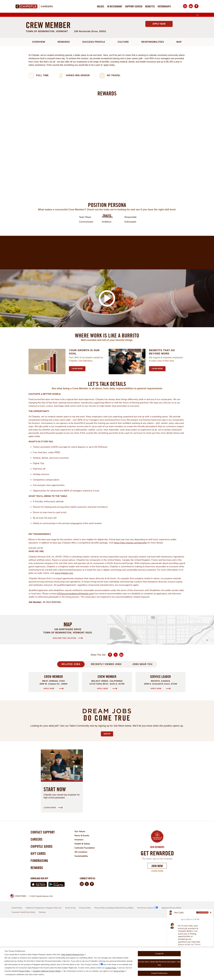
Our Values (82, 890)
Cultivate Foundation (87, 906)
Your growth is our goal (84, 410)
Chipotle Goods (42, 906)
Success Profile (94, 100)
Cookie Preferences (159, 973)
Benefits (150, 6)
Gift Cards (39, 914)
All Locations (83, 910)
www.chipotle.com (64, 631)
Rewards (64, 100)
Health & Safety (84, 902)
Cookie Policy (111, 968)
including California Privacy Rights (47, 971)
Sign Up (108, 791)
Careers (47, 6)
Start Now (55, 847)
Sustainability (83, 914)
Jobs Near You (142, 722)
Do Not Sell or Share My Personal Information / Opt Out (159, 963)
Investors (81, 898)
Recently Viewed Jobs (106, 722)
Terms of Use (119, 971)
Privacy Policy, (24, 971)
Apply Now (159, 82)
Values (101, 6)
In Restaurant (115, 6)
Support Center (134, 6)
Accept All (159, 954)
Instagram (185, 8)
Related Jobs (71, 722)
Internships (164, 6)
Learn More (157, 929)
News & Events (84, 894)
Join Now (157, 924)
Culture (123, 100)
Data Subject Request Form (73, 955)
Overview (39, 100)
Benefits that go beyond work (162, 410)
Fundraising (40, 922)
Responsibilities (153, 100)
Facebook (196, 8)
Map (179, 100)
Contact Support (43, 891)
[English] (197, 15)
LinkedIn (191, 8)
